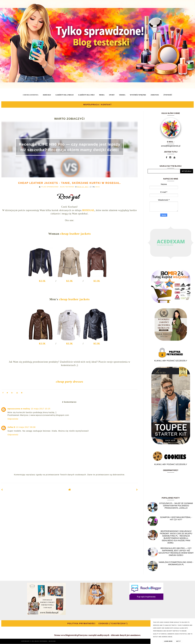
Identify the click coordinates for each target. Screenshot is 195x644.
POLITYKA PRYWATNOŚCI (81, 623)
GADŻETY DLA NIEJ (86, 95)
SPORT (112, 95)
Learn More (168, 641)
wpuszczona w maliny (19, 409)
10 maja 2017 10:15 (41, 409)
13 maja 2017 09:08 (26, 427)
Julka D (11, 427)
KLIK (42, 281)
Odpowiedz (13, 419)
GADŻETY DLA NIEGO (64, 95)
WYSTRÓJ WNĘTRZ (138, 95)
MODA (102, 95)
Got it (178, 641)
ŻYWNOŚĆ (168, 95)
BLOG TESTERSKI (42, 641)
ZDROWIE (155, 95)
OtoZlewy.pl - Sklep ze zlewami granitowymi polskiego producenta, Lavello (176, 506)
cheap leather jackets (75, 234)
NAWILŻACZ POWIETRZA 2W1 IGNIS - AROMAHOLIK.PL (176, 563)
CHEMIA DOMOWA (31, 95)
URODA (122, 95)
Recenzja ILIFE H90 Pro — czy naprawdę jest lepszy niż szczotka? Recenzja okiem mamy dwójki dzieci (176, 552)
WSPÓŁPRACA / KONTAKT (97, 105)
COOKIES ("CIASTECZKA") (113, 623)
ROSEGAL (88, 210)
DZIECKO (47, 95)
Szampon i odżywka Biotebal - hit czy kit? (176, 518)
